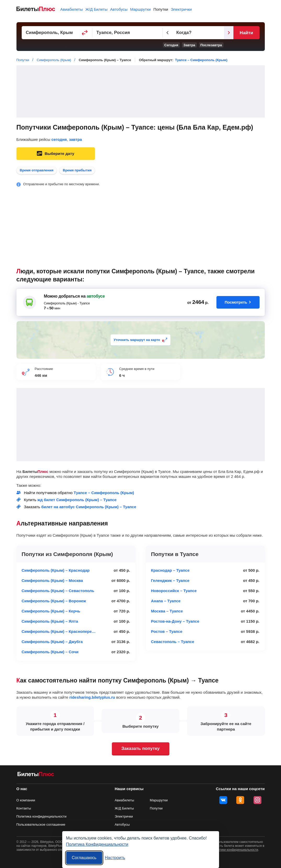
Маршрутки (141, 9)
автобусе (96, 296)
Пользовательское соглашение (41, 824)
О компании (26, 800)
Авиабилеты (72, 9)
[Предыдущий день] (168, 33)
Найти (246, 33)
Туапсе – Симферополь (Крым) (201, 60)
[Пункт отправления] (57, 33)
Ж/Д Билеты (96, 9)
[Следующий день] (229, 33)
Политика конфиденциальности (42, 816)
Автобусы (119, 9)
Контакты (24, 808)
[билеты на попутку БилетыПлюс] (36, 775)
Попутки (161, 9)
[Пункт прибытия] (128, 33)
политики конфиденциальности (235, 850)
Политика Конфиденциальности (97, 844)
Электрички (181, 9)
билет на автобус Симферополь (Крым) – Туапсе (89, 507)
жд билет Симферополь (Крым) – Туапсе (77, 500)
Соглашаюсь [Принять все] (84, 858)
